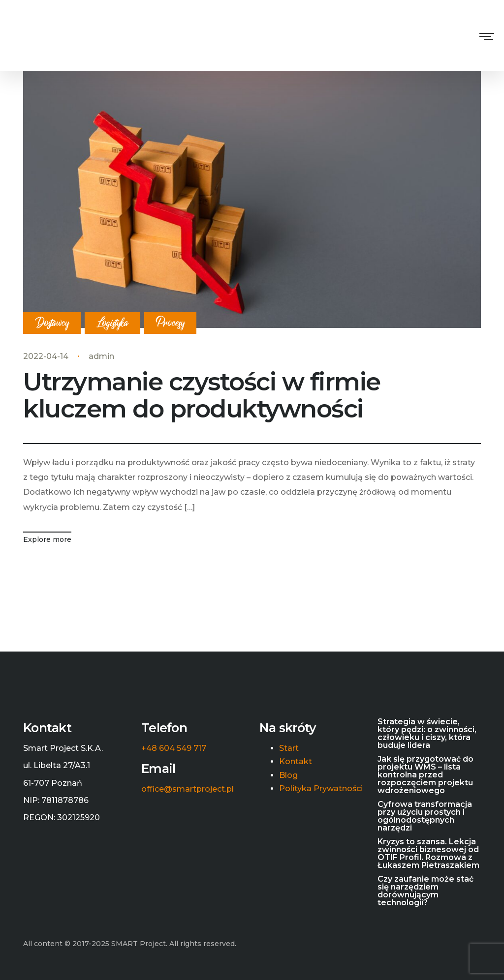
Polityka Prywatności (321, 789)
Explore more (47, 539)
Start (289, 748)
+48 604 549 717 (174, 748)
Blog (288, 775)
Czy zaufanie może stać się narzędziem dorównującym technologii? (425, 891)
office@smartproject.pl (188, 789)
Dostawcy (52, 323)
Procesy (170, 323)
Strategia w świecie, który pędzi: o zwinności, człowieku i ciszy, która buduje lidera (427, 734)
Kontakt (296, 762)
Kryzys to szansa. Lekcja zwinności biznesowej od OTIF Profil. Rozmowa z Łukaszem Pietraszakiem (428, 854)
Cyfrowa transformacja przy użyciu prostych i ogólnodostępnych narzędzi (425, 816)
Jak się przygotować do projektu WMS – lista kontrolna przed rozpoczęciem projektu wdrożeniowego (425, 775)
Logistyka (112, 323)
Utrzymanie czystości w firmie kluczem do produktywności (202, 395)
